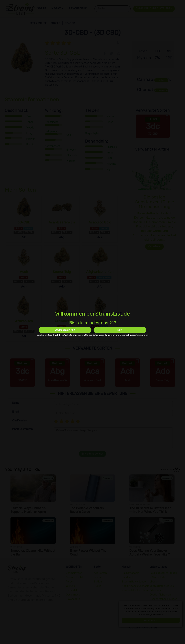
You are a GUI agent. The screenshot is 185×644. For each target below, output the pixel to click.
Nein (120, 330)
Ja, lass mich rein (65, 330)
